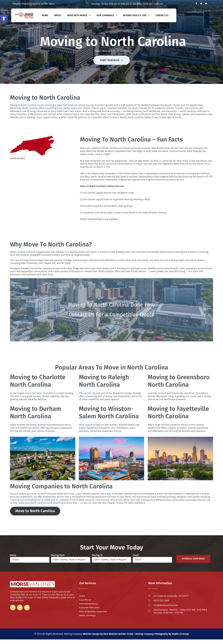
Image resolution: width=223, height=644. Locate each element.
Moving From (58, 555)
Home (45, 15)
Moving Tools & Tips (136, 15)
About (58, 15)
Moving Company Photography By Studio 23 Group (162, 634)
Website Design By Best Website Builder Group (108, 634)
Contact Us (162, 15)
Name (13, 555)
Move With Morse (79, 15)
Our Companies (107, 15)
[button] (4, 19)
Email (136, 555)
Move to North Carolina (35, 511)
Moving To (97, 555)
